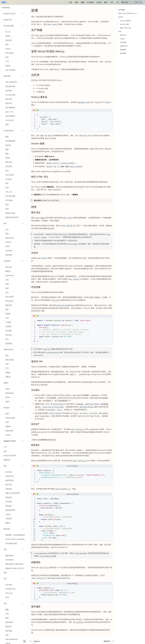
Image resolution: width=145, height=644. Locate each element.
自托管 (121, 17)
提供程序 (9, 40)
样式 (5, 579)
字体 (7, 614)
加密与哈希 (10, 238)
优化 (5, 603)
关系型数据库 (10, 141)
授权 (7, 234)
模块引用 (9, 103)
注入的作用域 (10, 95)
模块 (7, 44)
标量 (7, 284)
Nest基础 (7, 76)
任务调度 (9, 166)
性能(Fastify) (10, 213)
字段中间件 (10, 301)
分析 (7, 635)
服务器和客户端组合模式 (14, 564)
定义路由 (9, 472)
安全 (5, 223)
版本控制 (9, 162)
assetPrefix (43, 440)
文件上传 (9, 192)
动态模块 (9, 91)
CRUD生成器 (10, 418)
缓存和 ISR (124, 46)
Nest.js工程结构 (10, 455)
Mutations (10, 275)
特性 (120, 31)
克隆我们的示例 (41, 160)
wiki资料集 (6, 8)
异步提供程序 (10, 86)
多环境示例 (54, 160)
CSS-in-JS (9, 593)
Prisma (8, 435)
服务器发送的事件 (12, 217)
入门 (5, 447)
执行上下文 (10, 112)
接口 (7, 292)
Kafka (8, 397)
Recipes (7, 408)
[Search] (132, 2)
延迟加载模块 (10, 107)
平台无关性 (10, 120)
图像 (7, 609)
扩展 (7, 318)
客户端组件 (10, 560)
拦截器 (8, 66)
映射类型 (9, 305)
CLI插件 (8, 322)
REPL (7, 414)
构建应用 (7, 460)
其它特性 (9, 335)
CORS (8, 246)
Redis (8, 389)
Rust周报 (90, 2)
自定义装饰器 (10, 70)
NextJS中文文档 (10, 441)
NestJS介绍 (8, 20)
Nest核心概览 (9, 26)
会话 (7, 204)
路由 (5, 466)
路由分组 (9, 485)
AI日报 (99, 2)
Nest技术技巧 (9, 131)
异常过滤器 (10, 53)
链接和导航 (10, 480)
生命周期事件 (10, 116)
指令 (7, 288)
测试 (7, 124)
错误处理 (9, 497)
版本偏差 (123, 53)
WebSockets (8, 349)
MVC (7, 209)
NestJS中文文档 (10, 14)
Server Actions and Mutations (16, 539)
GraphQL (7, 261)
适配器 (8, 377)
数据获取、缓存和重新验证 (15, 535)
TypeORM (9, 431)
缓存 (7, 154)
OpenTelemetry (12, 639)
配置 (7, 137)
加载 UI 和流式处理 (13, 493)
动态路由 (9, 489)
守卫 (7, 61)
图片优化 (123, 35)
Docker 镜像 (124, 24)
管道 (7, 57)
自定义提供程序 (11, 82)
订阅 (7, 280)
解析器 (8, 271)
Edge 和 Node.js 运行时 (14, 568)
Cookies (9, 179)
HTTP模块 (9, 200)
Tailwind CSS (10, 589)
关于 (112, 2)
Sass (7, 597)
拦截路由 (9, 506)
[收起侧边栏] (24, 641)
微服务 (6, 383)
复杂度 (8, 314)
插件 (7, 309)
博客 (77, 2)
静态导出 (51, 187)
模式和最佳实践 (11, 543)
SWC (7, 422)
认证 (7, 229)
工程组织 (9, 519)
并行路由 (9, 502)
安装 (5, 451)
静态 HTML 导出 (126, 28)
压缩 (7, 188)
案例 (106, 2)
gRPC (8, 402)
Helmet (8, 242)
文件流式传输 (10, 196)
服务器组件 (10, 556)
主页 (71, 2)
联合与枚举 (10, 297)
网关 (7, 356)
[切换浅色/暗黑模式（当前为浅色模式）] (118, 2)
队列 (7, 171)
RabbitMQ (9, 393)
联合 (7, 339)
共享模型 (9, 331)
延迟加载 (9, 631)
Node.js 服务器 (125, 21)
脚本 (7, 618)
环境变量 (123, 42)
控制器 (8, 36)
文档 (82, 2)
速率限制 (9, 255)
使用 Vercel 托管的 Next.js (128, 13)
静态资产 (9, 626)
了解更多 (75, 195)
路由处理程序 (10, 510)
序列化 (8, 158)
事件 (7, 183)
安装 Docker (50, 156)
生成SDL (9, 326)
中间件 (8, 49)
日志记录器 (10, 175)
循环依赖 (9, 99)
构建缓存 (123, 50)
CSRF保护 (9, 251)
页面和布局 (10, 476)
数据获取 (7, 529)
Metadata (9, 622)
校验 (7, 149)
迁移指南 (9, 343)
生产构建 (121, 10)
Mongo (8, 145)
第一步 (8, 32)
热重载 (8, 426)
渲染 (5, 549)
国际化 (8, 523)
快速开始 (9, 267)
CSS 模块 (9, 585)
